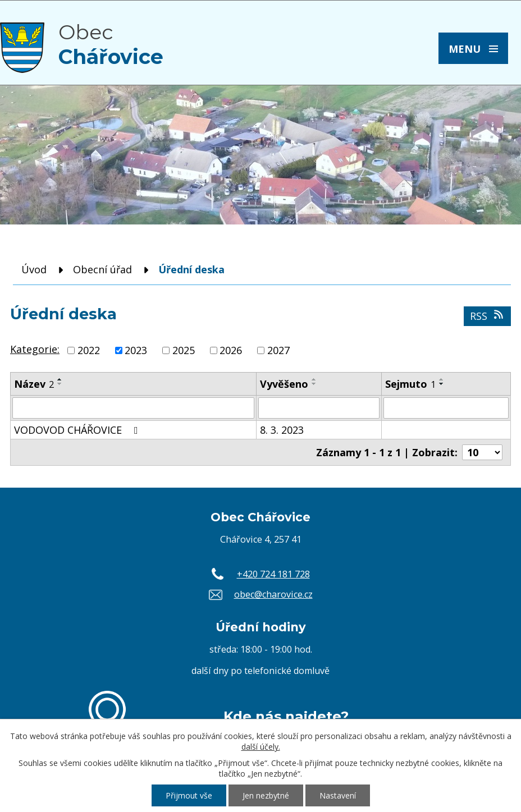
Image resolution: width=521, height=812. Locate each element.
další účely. (261, 747)
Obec (111, 44)
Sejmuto (410, 384)
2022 (89, 350)
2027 (278, 350)
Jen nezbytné (266, 795)
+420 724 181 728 (273, 574)
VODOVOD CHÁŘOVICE (78, 430)
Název (34, 384)
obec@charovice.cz (273, 594)
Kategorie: (35, 349)
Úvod (34, 269)
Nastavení (338, 795)
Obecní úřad (102, 269)
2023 (136, 350)
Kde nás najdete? (286, 716)
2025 (184, 350)
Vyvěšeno (284, 384)
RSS (488, 316)
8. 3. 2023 (282, 430)
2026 (231, 350)
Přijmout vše (189, 795)
